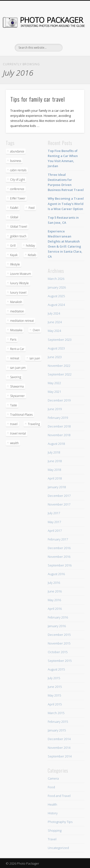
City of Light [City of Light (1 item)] (18, 180)
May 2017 (54, 522)
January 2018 (57, 487)
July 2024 (54, 313)
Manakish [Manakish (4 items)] (16, 302)
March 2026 (56, 279)
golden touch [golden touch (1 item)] (18, 236)
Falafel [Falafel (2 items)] (14, 208)
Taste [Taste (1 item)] (14, 405)
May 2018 (54, 470)
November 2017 (59, 504)
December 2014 (59, 739)
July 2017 (54, 513)
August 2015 (56, 669)
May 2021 (54, 392)
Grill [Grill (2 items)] (13, 246)
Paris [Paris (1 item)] (13, 339)
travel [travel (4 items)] (14, 424)
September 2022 (60, 374)
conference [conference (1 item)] (17, 189)
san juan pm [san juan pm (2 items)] (18, 368)
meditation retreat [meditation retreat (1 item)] (22, 321)
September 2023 (60, 340)
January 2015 (57, 730)
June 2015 (55, 687)
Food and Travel (59, 796)
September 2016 (60, 565)
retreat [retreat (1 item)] (15, 358)
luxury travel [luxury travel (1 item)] (18, 293)
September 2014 (60, 756)
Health (52, 804)
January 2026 (57, 287)
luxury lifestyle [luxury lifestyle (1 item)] (19, 283)
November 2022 (59, 366)
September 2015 (60, 661)
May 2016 (54, 600)
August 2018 (56, 444)
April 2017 (55, 531)
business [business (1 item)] (16, 161)
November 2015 (59, 643)
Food (51, 787)
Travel (52, 839)
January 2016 (57, 626)
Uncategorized (58, 848)
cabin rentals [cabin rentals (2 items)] (18, 170)
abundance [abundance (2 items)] (17, 151)
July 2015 (54, 678)
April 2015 (55, 704)
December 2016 (59, 548)
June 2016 (55, 591)
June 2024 (55, 322)
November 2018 (59, 435)
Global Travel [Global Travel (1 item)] (19, 227)
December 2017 (59, 496)
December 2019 (59, 400)
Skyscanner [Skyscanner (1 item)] (17, 396)
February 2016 (58, 617)
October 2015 (58, 652)
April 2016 (55, 609)
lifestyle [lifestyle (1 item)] (15, 264)
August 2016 (56, 574)
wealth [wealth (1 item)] (14, 443)
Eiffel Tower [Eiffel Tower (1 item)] (18, 198)
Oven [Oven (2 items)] (36, 330)
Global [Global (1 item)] (14, 217)
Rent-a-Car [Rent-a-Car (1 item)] (17, 349)
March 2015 (56, 713)
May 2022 (54, 383)
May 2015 (54, 695)
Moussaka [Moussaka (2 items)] (16, 330)
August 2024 (56, 305)
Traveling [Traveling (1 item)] (34, 424)
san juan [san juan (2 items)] (35, 358)
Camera (53, 778)
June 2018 (55, 461)
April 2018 (55, 478)
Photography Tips (60, 822)
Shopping (55, 830)
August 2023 (56, 348)
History (53, 813)
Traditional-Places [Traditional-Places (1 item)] (21, 415)
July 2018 (54, 452)
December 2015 (59, 635)
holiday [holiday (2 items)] (30, 246)
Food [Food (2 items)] (32, 208)
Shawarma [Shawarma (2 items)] (17, 386)
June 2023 (55, 357)
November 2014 (59, 748)
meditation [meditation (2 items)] (17, 311)
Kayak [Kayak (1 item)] (14, 255)
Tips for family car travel (38, 99)
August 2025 (56, 296)
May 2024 (54, 331)
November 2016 (59, 557)
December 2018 (59, 426)
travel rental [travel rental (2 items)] (18, 433)
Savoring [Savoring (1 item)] (16, 377)
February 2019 (58, 418)
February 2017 (58, 539)
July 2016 (54, 583)
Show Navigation (73, 43)
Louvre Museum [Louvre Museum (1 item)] (21, 274)
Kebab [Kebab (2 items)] (32, 255)
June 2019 (55, 409)
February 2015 (58, 722)
